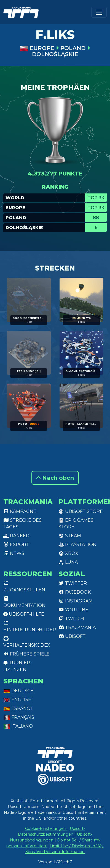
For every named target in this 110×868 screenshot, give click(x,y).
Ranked (16, 536)
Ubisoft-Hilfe (24, 614)
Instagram (76, 601)
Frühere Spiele (26, 654)
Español (18, 708)
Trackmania (77, 627)
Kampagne (20, 511)
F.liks (29, 322)
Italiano (18, 726)
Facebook (75, 592)
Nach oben (55, 478)
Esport (16, 545)
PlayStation (77, 545)
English (18, 700)
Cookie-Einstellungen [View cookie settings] (46, 828)
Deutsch (19, 691)
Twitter (73, 583)
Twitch (71, 619)
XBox (68, 553)
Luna (68, 562)
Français (19, 717)
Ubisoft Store (81, 511)
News (14, 553)
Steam (70, 536)
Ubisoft (72, 636)
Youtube (73, 610)
